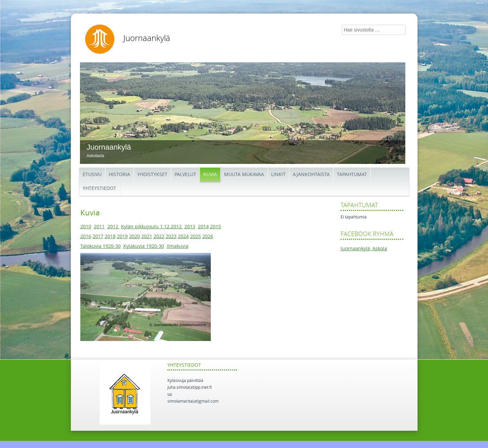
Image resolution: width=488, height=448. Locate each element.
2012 (114, 227)
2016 (86, 237)
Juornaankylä (147, 38)
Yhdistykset (152, 175)
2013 (190, 227)
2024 (183, 237)
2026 (208, 237)
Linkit (278, 175)
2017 (98, 237)
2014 (203, 227)
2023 (171, 237)
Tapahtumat (352, 175)
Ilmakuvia (178, 246)
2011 (99, 227)
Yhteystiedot (99, 188)
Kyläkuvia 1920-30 (144, 246)
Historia (119, 175)
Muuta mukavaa (244, 175)
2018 (110, 237)
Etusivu (92, 175)
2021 (147, 237)
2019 (122, 237)
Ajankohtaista (311, 175)
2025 (196, 237)
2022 (159, 237)
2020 (135, 237)
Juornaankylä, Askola (364, 249)
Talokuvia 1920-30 (100, 246)
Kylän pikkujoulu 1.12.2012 (152, 227)
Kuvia (210, 175)
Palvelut (185, 175)
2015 (216, 227)
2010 (86, 227)
